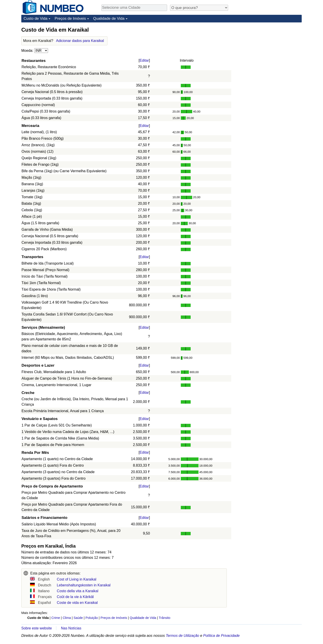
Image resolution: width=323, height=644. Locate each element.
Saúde (78, 618)
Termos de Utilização (182, 636)
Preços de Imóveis (70, 18)
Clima (67, 618)
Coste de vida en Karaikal (77, 603)
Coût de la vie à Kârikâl (75, 597)
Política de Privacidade (222, 636)
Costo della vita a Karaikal (77, 591)
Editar (144, 60)
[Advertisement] (268, 54)
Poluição (92, 618)
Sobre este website (37, 628)
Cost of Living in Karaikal (76, 579)
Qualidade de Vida (109, 18)
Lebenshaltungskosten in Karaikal (84, 585)
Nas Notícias (71, 628)
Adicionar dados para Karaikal (80, 41)
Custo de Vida (35, 18)
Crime (56, 618)
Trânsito (165, 618)
